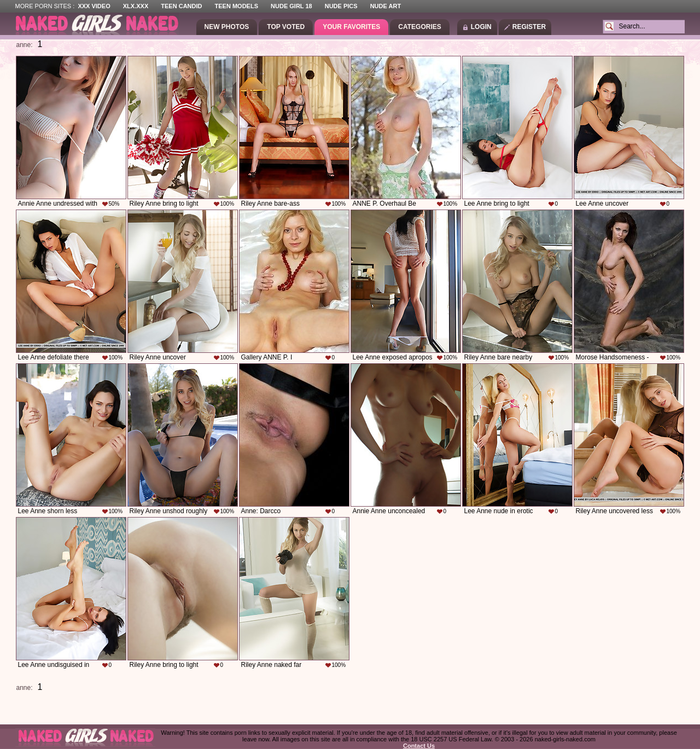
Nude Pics (341, 6)
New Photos (227, 27)
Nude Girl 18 (291, 6)
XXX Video (94, 6)
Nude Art (386, 6)
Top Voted (286, 27)
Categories (419, 27)
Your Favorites (351, 27)
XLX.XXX (136, 6)
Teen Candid (181, 6)
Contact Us (419, 746)
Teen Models (237, 6)
